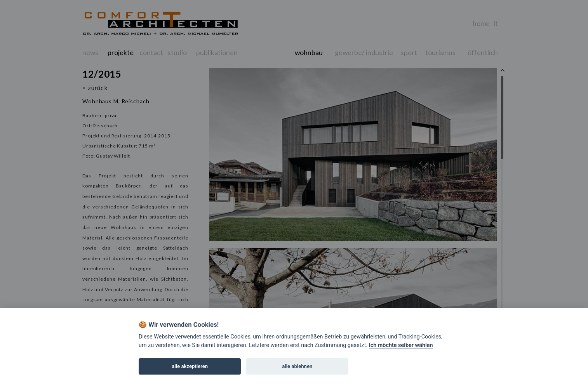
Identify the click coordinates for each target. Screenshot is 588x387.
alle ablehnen (297, 366)
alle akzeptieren (190, 366)
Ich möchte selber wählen (401, 345)
